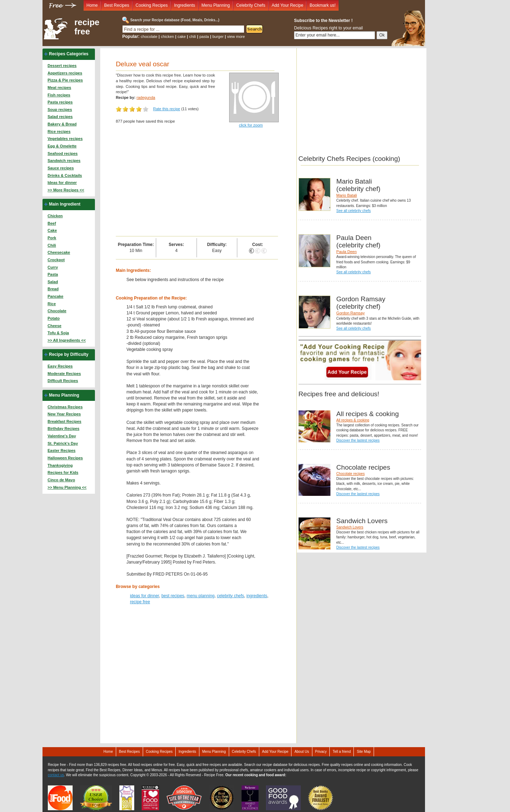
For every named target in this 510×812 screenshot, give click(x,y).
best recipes (173, 596)
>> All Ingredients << (67, 340)
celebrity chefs (230, 596)
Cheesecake (59, 252)
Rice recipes (59, 131)
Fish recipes (59, 95)
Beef (52, 223)
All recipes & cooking (353, 420)
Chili (52, 245)
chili (192, 37)
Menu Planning (216, 5)
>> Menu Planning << (67, 487)
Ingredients (184, 5)
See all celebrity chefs (354, 211)
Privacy (321, 752)
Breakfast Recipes (64, 421)
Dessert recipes (62, 66)
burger (218, 37)
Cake (52, 230)
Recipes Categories (69, 54)
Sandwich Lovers (350, 527)
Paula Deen (347, 252)
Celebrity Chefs (251, 5)
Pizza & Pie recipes (65, 80)
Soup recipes (60, 110)
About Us (302, 752)
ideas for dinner (144, 596)
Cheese (54, 326)
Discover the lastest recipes (358, 440)
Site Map (364, 752)
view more (236, 37)
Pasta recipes (60, 102)
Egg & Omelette (62, 146)
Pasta (53, 274)
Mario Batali (347, 195)
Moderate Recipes (64, 374)
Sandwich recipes (64, 161)
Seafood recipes (63, 153)
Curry (53, 267)
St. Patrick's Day (63, 443)
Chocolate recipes (351, 474)
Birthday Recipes (63, 429)
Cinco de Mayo (61, 480)
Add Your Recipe (287, 5)
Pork (52, 238)
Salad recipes (60, 117)
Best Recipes (117, 5)
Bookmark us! (322, 5)
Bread (53, 289)
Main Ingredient (65, 204)
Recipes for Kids (63, 472)
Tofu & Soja (58, 333)
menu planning (201, 596)
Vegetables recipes (65, 139)
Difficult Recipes (63, 381)
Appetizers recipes (65, 73)
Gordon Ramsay (351, 313)
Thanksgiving (60, 465)
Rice (52, 304)
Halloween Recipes (65, 458)
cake (182, 37)
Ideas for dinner (62, 183)
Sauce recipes (61, 168)
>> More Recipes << (66, 190)
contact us (56, 775)
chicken (167, 37)
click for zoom (251, 125)
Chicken (55, 216)
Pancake (55, 296)
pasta (204, 37)
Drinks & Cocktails (65, 175)
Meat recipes (59, 88)
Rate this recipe (166, 109)
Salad (53, 282)
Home (92, 5)
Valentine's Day (62, 436)
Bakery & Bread (62, 124)
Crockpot (56, 260)
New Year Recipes (64, 414)
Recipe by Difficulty (69, 354)
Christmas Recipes (65, 407)
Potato (53, 318)
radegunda (146, 97)
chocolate (149, 37)
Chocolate (57, 311)
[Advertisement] (197, 183)
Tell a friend (342, 752)
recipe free (87, 27)
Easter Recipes (61, 450)
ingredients (257, 596)
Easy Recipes (60, 366)
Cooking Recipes (152, 5)
